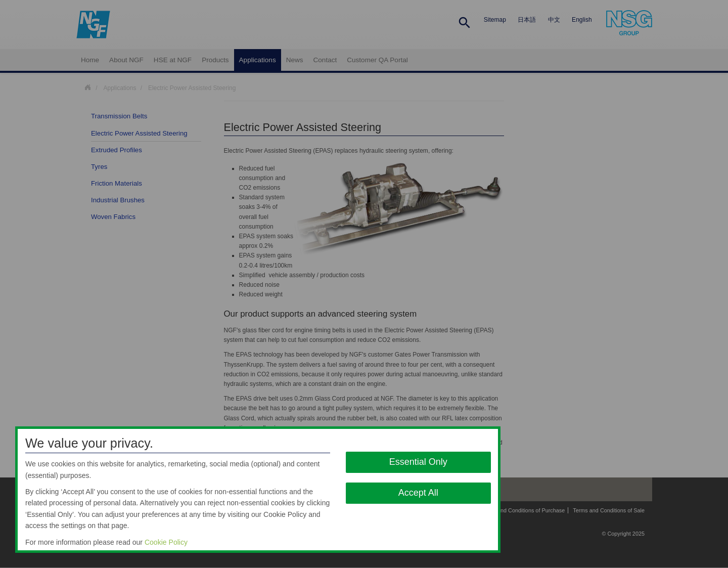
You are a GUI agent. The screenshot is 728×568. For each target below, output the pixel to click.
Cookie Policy (166, 542)
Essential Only (418, 462)
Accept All (418, 493)
